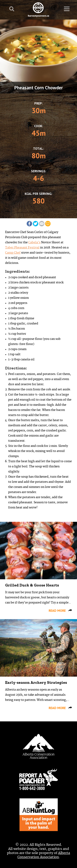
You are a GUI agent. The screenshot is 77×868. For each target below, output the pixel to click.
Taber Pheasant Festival (22, 248)
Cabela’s (34, 243)
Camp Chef (13, 253)
